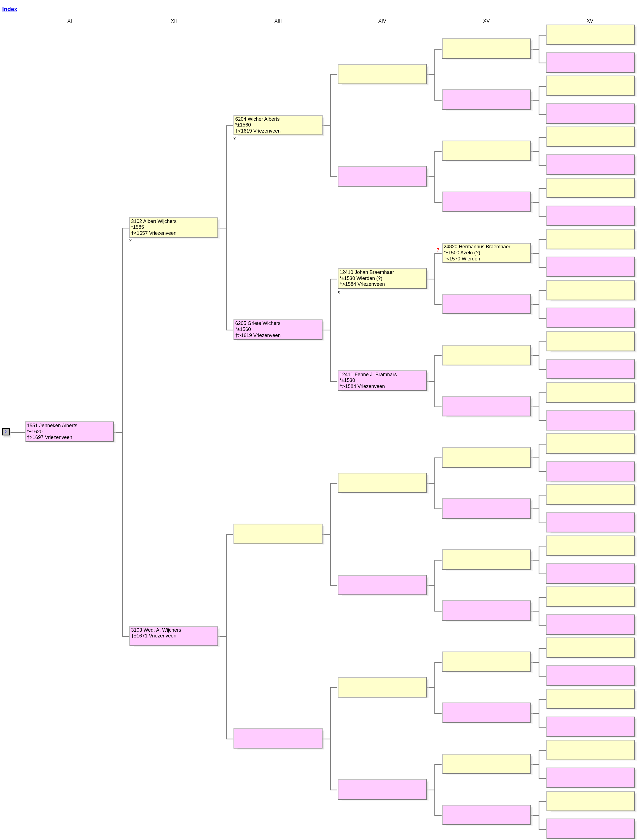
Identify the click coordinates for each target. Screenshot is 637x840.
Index (10, 9)
